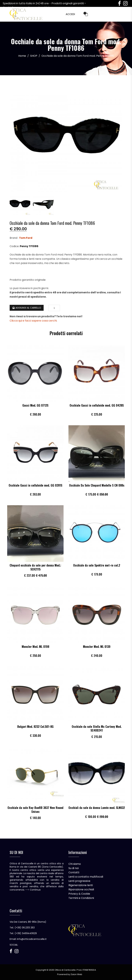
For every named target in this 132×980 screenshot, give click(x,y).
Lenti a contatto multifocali (86, 877)
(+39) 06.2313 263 (25, 927)
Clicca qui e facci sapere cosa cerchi (33, 320)
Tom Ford (26, 238)
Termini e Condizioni (81, 898)
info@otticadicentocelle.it (32, 939)
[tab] (20, 204)
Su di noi (74, 868)
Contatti (74, 872)
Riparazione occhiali (81, 889)
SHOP (34, 56)
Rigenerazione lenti (81, 885)
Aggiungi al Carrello (27, 308)
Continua (35, 890)
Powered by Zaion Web (70, 974)
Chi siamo (75, 864)
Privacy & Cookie (79, 894)
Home (22, 56)
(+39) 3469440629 (26, 933)
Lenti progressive (79, 881)
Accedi (70, 14)
